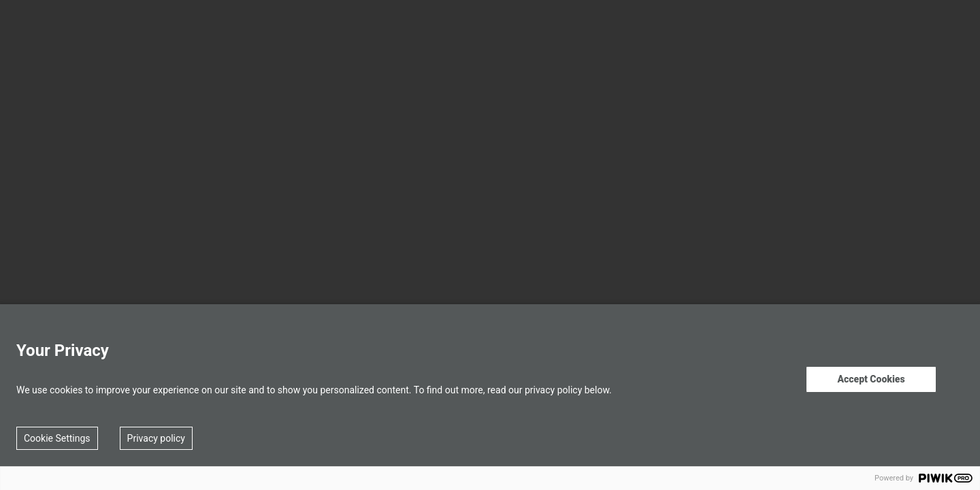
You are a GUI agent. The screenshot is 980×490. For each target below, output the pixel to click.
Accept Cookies (871, 379)
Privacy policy (156, 438)
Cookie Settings (57, 438)
